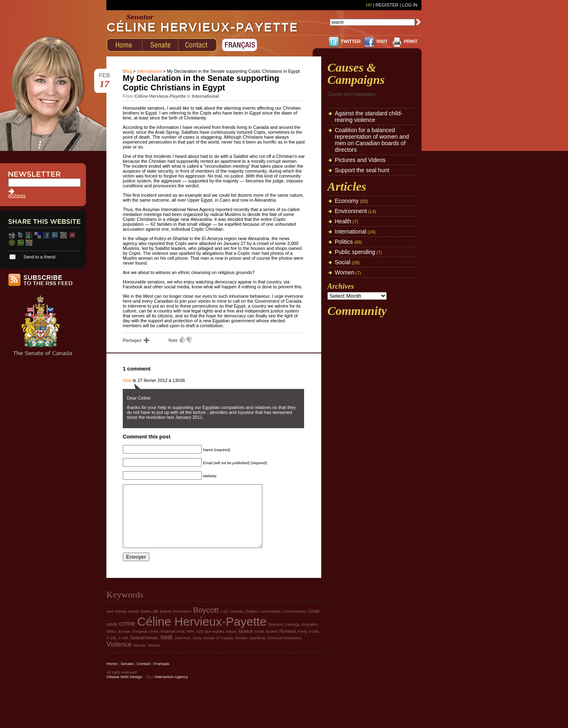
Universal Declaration (284, 650)
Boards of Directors (176, 624)
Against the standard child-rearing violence (369, 117)
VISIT (382, 41)
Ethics (111, 644)
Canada (236, 624)
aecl (110, 624)
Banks (146, 624)
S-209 (314, 644)
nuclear (272, 644)
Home (112, 676)
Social (343, 262)
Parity (302, 644)
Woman (140, 658)
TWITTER (351, 41)
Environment (351, 211)
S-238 (123, 650)
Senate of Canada (218, 650)
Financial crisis (172, 644)
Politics (344, 242)
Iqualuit (246, 643)
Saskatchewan (144, 650)
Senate (127, 676)
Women (345, 272)
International (150, 71)
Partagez (136, 340)
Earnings (292, 637)
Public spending (355, 252)
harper (231, 644)
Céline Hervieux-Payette (202, 634)
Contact (144, 676)
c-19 (224, 624)
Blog (127, 71)
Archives (17, 195)
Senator (241, 650)
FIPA (190, 644)
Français (162, 676)
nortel (259, 644)
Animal (121, 624)
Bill (156, 624)
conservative (270, 624)
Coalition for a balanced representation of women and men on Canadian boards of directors (372, 140)
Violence (119, 657)
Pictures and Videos (360, 160)
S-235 (111, 650)
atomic (133, 624)
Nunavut (288, 643)
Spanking (257, 650)
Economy (347, 201)
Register (387, 5)
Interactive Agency (171, 689)
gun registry (214, 644)
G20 (200, 644)
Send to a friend (39, 257)
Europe (124, 644)
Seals (197, 650)
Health (343, 221)
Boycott (206, 622)
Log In (410, 5)
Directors (276, 637)
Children (251, 624)
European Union (145, 644)
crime (127, 636)
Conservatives (294, 624)
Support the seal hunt (362, 170)
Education (310, 637)
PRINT (411, 41)
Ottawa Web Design (124, 689)
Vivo (127, 380)
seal (166, 649)
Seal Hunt (182, 650)
